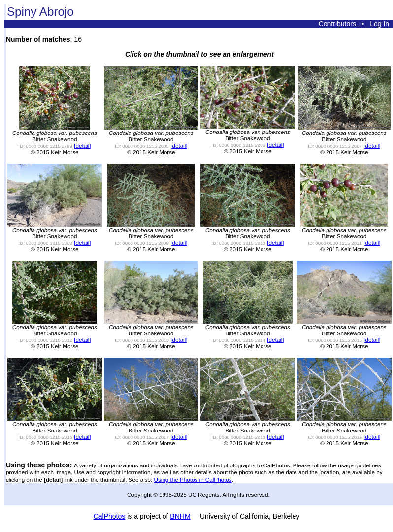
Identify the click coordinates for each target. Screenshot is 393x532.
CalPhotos (110, 516)
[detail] (82, 146)
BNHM (180, 516)
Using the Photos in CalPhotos (193, 480)
